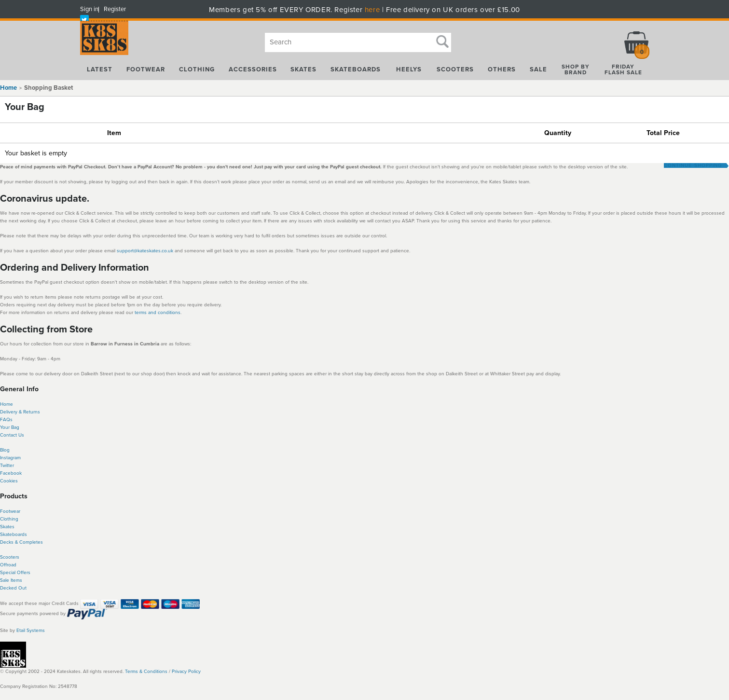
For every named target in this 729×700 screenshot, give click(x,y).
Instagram (10, 458)
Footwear (10, 511)
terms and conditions (158, 313)
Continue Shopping (693, 165)
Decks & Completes (21, 542)
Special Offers (15, 573)
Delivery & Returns (20, 412)
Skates (7, 527)
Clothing (9, 519)
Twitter (7, 466)
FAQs (6, 420)
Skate (6, 535)
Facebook (11, 473)
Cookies (9, 481)
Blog (5, 450)
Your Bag (10, 427)
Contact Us (12, 435)
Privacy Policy (186, 672)
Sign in (89, 9)
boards (20, 535)
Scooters (10, 557)
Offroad (8, 565)
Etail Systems (31, 631)
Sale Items (11, 580)
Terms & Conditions (146, 672)
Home (8, 88)
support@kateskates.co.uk (146, 251)
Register (115, 9)
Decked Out (13, 588)
